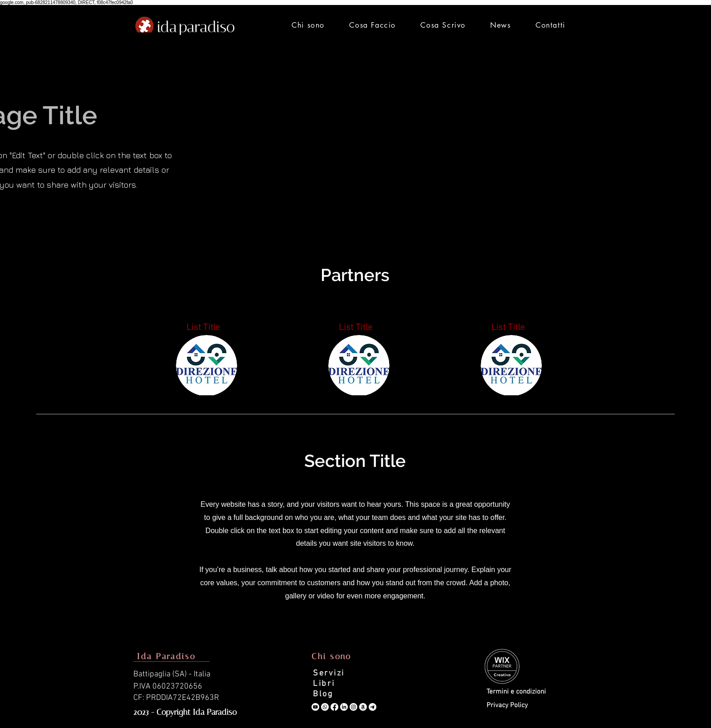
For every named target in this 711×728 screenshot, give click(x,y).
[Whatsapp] (325, 707)
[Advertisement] (355, 132)
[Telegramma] (373, 707)
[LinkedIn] (344, 707)
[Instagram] (353, 707)
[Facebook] (334, 707)
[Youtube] (315, 707)
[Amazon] (363, 707)
